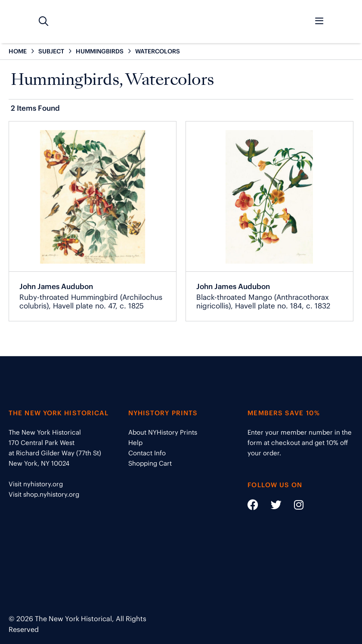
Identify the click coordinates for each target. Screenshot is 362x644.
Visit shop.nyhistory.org (44, 494)
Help (135, 443)
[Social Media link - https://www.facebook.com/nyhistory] (253, 506)
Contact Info (147, 453)
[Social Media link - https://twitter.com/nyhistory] (271, 506)
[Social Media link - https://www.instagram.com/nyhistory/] (293, 506)
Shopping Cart (150, 463)
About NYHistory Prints (163, 432)
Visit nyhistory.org (36, 484)
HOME (18, 51)
